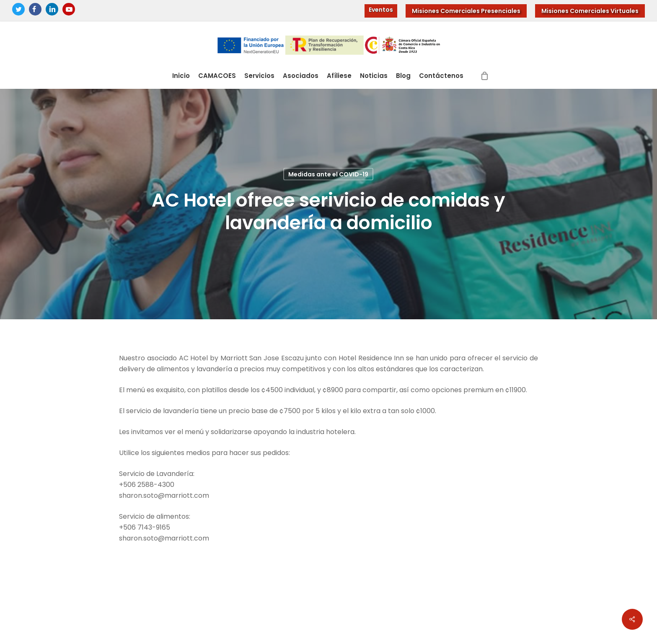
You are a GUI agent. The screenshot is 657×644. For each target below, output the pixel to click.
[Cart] (485, 76)
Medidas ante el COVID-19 (328, 174)
